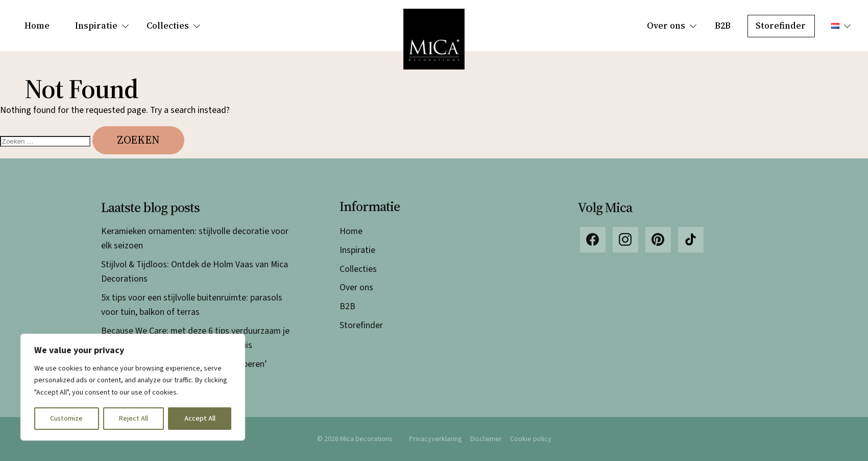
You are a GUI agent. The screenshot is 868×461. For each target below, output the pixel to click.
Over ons (666, 26)
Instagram (625, 240)
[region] (133, 387)
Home (37, 26)
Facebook (593, 240)
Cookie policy (531, 439)
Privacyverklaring (436, 439)
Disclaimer (486, 439)
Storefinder (781, 26)
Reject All (134, 419)
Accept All (200, 419)
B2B (723, 26)
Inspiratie (96, 26)
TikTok (691, 240)
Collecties (168, 26)
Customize (66, 419)
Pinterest (658, 240)
